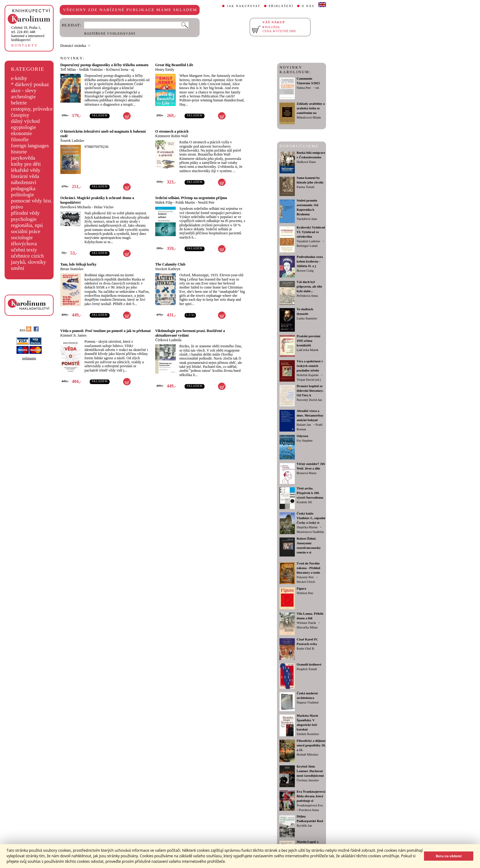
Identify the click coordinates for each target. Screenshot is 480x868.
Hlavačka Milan (307, 627)
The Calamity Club (170, 264)
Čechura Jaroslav (308, 780)
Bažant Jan (304, 425)
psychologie (24, 219)
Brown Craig (305, 271)
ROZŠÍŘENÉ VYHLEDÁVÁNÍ (110, 34)
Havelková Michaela (76, 207)
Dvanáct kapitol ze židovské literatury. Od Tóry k (310, 391)
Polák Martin (185, 202)
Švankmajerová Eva (310, 805)
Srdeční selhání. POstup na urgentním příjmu (191, 198)
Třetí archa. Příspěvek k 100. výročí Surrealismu (310, 493)
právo (17, 207)
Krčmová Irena (117, 70)
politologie (22, 195)
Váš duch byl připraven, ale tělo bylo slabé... (309, 287)
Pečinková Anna (307, 296)
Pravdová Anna (309, 810)
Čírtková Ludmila (168, 340)
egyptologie (24, 127)
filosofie (20, 140)
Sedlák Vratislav (91, 70)
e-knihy (19, 78)
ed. (318, 88)
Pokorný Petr (305, 577)
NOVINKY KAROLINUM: (295, 70)
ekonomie (21, 133)
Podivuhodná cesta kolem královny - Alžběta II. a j (310, 261)
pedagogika (23, 189)
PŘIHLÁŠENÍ (281, 6)
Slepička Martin (307, 527)
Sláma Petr (304, 88)
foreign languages (30, 146)
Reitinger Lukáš (307, 246)
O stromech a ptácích (172, 131)
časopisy (20, 115)
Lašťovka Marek (307, 350)
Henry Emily (165, 70)
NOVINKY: (73, 58)
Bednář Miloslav (307, 755)
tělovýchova (24, 244)
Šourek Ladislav (72, 141)
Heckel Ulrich (306, 582)
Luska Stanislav (307, 318)
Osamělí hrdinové (309, 664)
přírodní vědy (25, 213)
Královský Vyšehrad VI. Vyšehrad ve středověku (311, 232)
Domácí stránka (73, 45)
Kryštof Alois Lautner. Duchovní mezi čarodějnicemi (310, 771)
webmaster (29, 358)
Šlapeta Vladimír (308, 702)
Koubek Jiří (304, 502)
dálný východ (25, 121)
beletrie (19, 103)
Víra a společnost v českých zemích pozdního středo (310, 366)
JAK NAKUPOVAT (244, 6)
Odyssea (302, 436)
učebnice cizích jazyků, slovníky (29, 259)
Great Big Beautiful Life (174, 65)
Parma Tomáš (306, 187)
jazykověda (23, 158)
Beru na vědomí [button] (449, 856)
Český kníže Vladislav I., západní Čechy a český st (311, 518)
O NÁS (308, 6)
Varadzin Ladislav (308, 241)
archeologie (23, 97)
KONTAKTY (25, 45)
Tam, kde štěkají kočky (78, 264)
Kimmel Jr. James (73, 335)
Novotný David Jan (309, 400)
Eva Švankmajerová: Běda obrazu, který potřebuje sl (311, 796)
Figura (301, 589)
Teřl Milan (68, 70)
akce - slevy (24, 91)
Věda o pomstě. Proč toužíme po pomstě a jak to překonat (105, 331)
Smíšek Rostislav (308, 734)
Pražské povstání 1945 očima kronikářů (308, 341)
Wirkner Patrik (306, 623)
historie (19, 152)
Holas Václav (104, 207)
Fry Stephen (305, 441)
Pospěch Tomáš (307, 669)
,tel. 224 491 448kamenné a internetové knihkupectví (28, 34)
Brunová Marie (307, 473)
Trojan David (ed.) (309, 380)
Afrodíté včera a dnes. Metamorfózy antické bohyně (310, 415)
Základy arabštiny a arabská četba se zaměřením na (311, 108)
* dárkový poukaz (30, 84)
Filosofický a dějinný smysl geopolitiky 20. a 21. (311, 745)
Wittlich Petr (305, 593)
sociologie (22, 238)
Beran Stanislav (72, 269)
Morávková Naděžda (310, 532)
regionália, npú (27, 225)
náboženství (24, 182)
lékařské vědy (26, 170)
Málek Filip (164, 202)
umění (18, 268)
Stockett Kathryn (168, 269)
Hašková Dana (306, 162)
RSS (25, 330)
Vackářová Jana (307, 219)
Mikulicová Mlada (309, 117)
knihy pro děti (26, 164)
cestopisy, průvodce (32, 109)
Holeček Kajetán (307, 375)
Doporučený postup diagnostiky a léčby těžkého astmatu (104, 65)
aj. (133, 70)
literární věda (25, 176)
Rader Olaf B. (306, 649)
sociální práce (26, 231)
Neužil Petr (206, 202)
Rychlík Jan (304, 826)
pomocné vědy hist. (32, 201)
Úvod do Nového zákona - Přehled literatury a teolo (308, 568)
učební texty (24, 250)
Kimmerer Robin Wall (172, 136)
